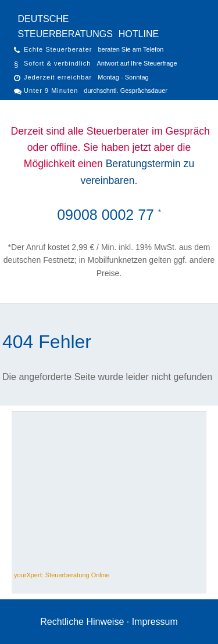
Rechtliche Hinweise (82, 622)
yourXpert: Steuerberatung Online (62, 575)
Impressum (155, 622)
